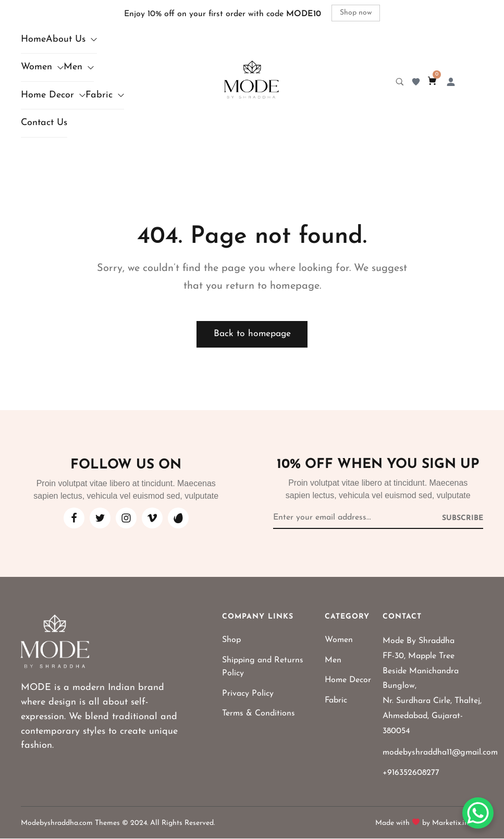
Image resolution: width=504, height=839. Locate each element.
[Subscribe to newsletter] (463, 518)
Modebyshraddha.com (57, 824)
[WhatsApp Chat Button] (478, 813)
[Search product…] (400, 82)
